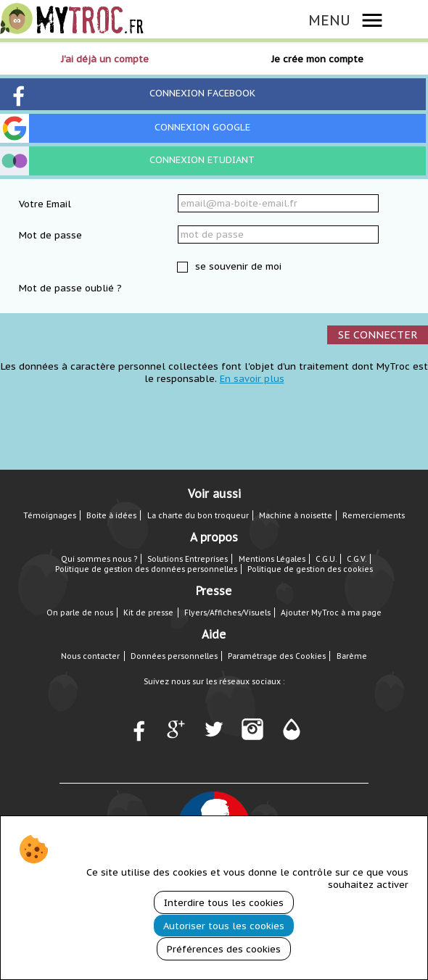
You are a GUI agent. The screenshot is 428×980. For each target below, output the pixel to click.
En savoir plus (252, 379)
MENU (329, 20)
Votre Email (45, 204)
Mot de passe (50, 235)
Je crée (317, 59)
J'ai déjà (105, 59)
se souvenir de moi (237, 266)
